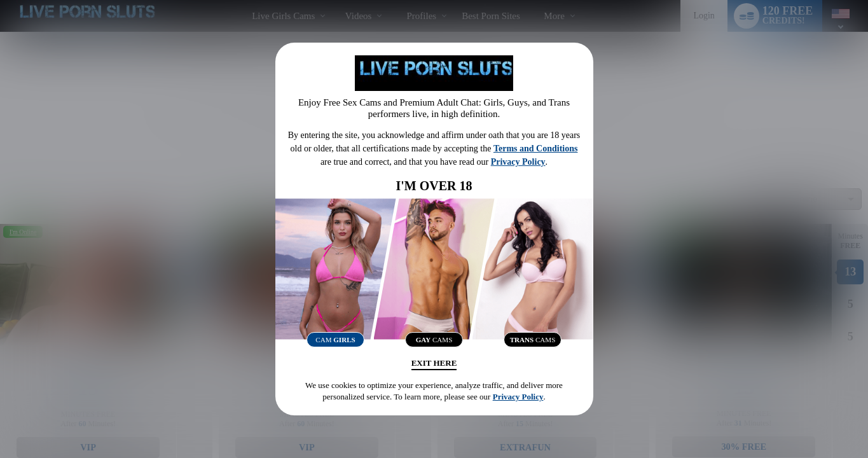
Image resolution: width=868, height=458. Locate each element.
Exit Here (434, 365)
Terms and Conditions (536, 145)
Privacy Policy (518, 159)
